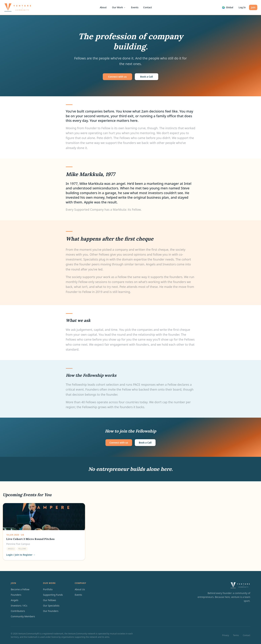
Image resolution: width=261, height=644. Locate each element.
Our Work (119, 7)
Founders (16, 595)
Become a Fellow (20, 589)
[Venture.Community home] (18, 7)
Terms (236, 635)
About (103, 7)
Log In (242, 7)
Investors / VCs (19, 606)
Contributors (18, 611)
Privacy (226, 635)
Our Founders (51, 611)
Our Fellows (50, 600)
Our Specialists (51, 606)
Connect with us (117, 77)
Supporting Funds (53, 595)
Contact (148, 7)
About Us (80, 589)
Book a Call (147, 77)
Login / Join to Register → (21, 555)
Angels (15, 600)
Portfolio (48, 589)
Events (135, 7)
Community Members (23, 616)
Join (253, 7)
